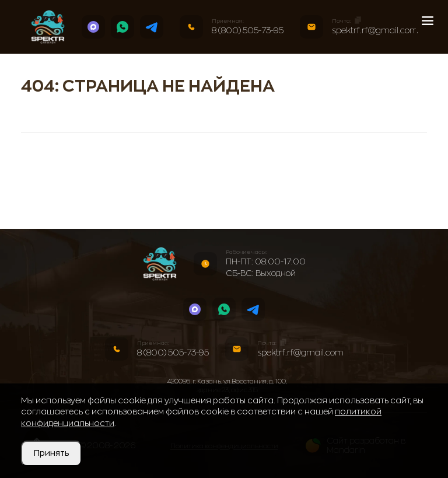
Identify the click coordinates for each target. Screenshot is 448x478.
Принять (51, 453)
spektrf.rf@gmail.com (375, 30)
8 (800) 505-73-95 (248, 30)
